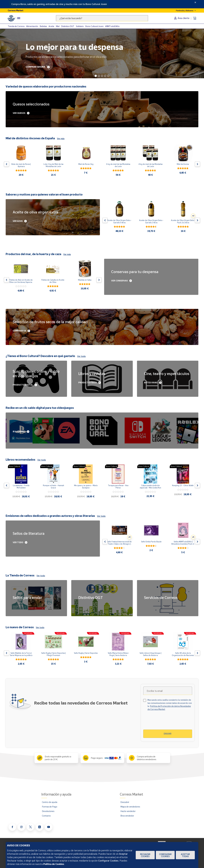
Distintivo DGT (68, 26)
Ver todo (81, 356)
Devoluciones (48, 811)
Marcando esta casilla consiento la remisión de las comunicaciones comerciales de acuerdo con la (170, 705)
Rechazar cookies (145, 855)
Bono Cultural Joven (94, 26)
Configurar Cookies (165, 855)
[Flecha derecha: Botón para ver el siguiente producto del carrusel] (197, 164)
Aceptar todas (185, 855)
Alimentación (32, 26)
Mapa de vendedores (130, 807)
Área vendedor (127, 816)
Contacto (46, 816)
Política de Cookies (54, 864)
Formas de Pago (50, 807)
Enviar (168, 734)
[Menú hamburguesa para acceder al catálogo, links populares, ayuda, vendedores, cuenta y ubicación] (19, 18)
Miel (58, 26)
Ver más (61, 139)
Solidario (80, 26)
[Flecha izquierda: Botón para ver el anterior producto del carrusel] (7, 164)
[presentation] (168, 722)
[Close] (195, 2)
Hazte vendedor (128, 811)
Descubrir (125, 802)
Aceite (51, 26)
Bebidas (43, 26)
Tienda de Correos (16, 26)
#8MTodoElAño (112, 26)
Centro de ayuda (50, 802)
